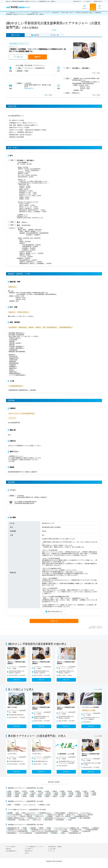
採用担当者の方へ (77, 1)
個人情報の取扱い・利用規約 (55, 847)
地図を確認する (29, 88)
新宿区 (67, 13)
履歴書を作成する (98, 1)
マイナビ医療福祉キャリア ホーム (14, 13)
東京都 (63, 13)
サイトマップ (51, 851)
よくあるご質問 (52, 849)
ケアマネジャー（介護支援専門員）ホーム (33, 13)
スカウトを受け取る (11, 847)
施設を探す (9, 849)
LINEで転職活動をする (11, 851)
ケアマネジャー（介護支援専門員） (52, 13)
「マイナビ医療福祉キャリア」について (34, 847)
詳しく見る (97, 73)
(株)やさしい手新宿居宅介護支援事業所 (79, 13)
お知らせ (27, 853)
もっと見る (99, 689)
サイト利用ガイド (88, 1)
